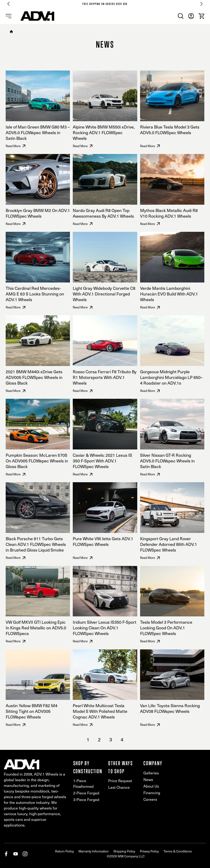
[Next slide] (201, 4)
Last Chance (119, 787)
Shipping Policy (124, 851)
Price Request (120, 781)
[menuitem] (181, 16)
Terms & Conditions (178, 851)
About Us (151, 786)
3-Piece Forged (86, 799)
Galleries (151, 773)
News (148, 779)
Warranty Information (94, 851)
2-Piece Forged (86, 793)
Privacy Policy (149, 851)
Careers (150, 799)
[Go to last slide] (9, 4)
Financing (152, 793)
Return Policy (64, 851)
